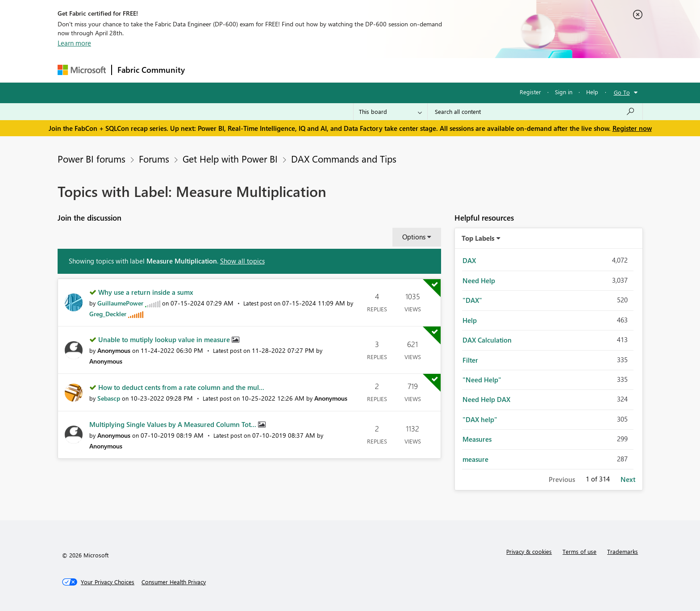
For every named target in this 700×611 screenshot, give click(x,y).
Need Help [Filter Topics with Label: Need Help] (479, 280)
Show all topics (242, 261)
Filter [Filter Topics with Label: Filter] (470, 360)
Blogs (361, 70)
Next (628, 479)
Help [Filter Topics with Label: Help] (470, 320)
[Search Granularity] (390, 112)
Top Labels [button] (478, 238)
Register (530, 92)
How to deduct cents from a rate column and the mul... (181, 387)
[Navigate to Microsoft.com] (82, 70)
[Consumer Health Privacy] (174, 582)
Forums (205, 70)
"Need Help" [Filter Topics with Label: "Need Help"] (482, 380)
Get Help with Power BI (230, 159)
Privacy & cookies (529, 551)
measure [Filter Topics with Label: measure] (475, 459)
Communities (321, 70)
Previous (562, 479)
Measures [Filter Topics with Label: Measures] (477, 439)
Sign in (564, 92)
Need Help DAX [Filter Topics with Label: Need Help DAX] (486, 399)
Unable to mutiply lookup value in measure (165, 339)
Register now (632, 128)
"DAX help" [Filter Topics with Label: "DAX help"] (480, 419)
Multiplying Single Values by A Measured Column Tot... (174, 424)
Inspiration (244, 70)
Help (592, 92)
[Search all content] (535, 112)
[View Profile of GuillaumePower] (120, 303)
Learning (395, 70)
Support (433, 70)
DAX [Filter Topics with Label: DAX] (469, 260)
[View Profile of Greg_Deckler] (108, 314)
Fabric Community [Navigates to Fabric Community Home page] (151, 70)
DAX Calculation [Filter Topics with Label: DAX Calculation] (487, 340)
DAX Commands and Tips (344, 159)
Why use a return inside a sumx (146, 292)
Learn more (74, 43)
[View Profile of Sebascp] (109, 398)
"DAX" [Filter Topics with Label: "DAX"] (472, 300)
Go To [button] (622, 92)
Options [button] (414, 237)
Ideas (281, 70)
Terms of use (579, 551)
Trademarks (623, 551)
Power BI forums (92, 159)
